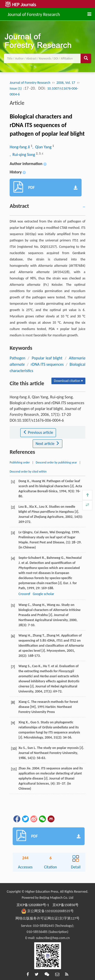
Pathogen (17, 358)
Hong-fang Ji (20, 147)
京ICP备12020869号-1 (33, 905)
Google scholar (43, 594)
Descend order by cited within (28, 472)
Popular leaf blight (47, 358)
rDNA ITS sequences (47, 364)
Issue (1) (16, 88)
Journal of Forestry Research (34, 14)
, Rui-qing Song (23, 155)
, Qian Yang (42, 147)
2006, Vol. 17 (66, 83)
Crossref (24, 594)
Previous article (38, 432)
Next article (47, 444)
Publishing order (20, 462)
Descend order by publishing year (56, 462)
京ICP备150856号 (65, 905)
